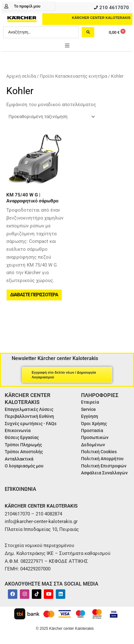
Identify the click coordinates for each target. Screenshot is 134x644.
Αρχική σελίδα (21, 76)
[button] (67, 45)
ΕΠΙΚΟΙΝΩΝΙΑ (20, 489)
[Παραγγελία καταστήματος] (52, 117)
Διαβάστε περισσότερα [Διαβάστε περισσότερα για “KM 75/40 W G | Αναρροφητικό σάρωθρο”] (34, 295)
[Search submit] (88, 32)
